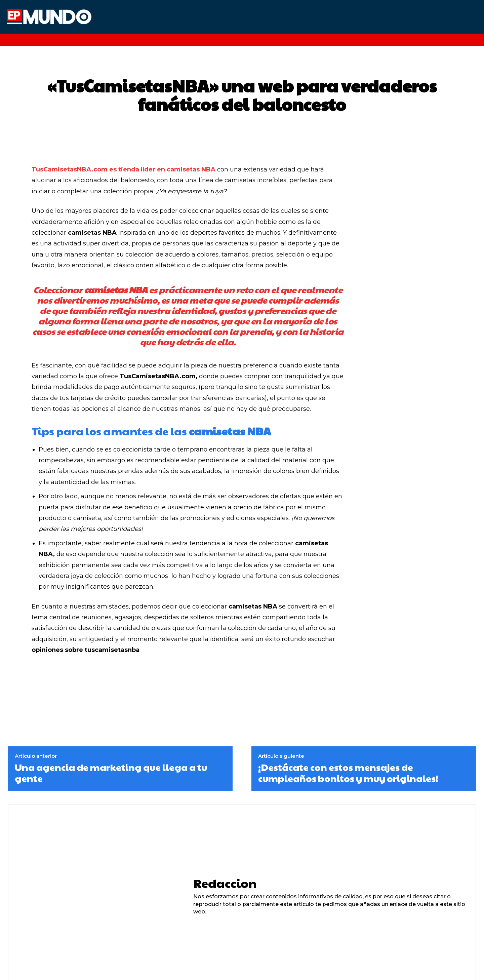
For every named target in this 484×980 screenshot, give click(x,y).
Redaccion (225, 883)
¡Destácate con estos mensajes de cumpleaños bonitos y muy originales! (348, 773)
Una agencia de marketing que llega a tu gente (111, 773)
